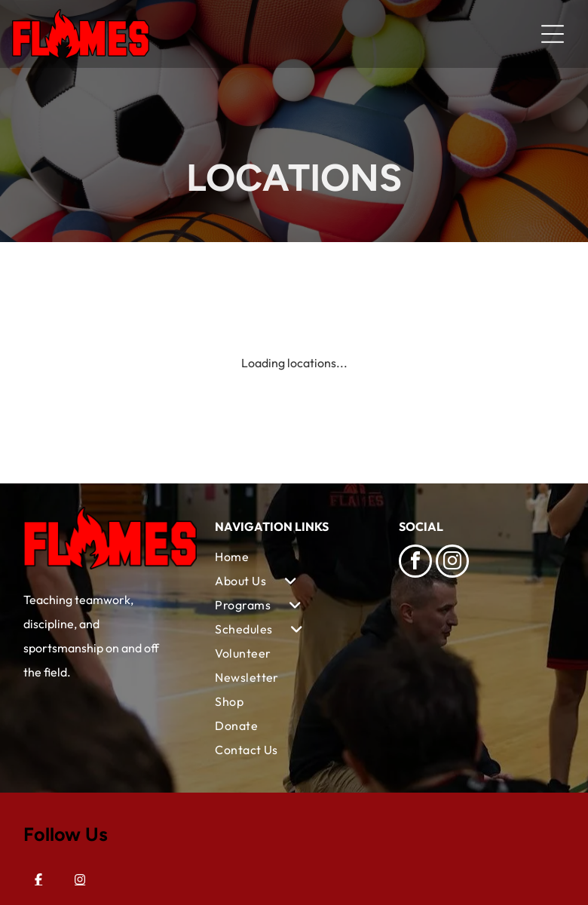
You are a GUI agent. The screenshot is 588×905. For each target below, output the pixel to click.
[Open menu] (553, 34)
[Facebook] (38, 879)
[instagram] (452, 563)
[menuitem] (294, 557)
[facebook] (415, 563)
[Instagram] (80, 879)
